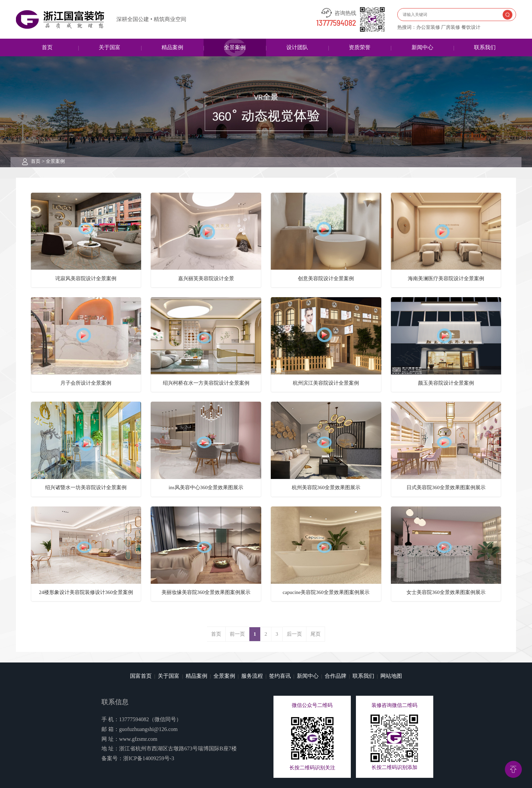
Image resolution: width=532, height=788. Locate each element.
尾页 (316, 634)
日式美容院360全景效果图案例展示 (446, 487)
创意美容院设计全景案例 (326, 278)
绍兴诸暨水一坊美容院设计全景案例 (86, 487)
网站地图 (391, 676)
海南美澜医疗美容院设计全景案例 (446, 278)
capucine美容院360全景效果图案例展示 (326, 592)
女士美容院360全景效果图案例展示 (446, 592)
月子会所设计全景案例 (86, 383)
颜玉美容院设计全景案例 (446, 383)
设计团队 (297, 47)
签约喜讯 (280, 676)
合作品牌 (336, 676)
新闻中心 (422, 47)
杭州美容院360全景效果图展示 (326, 487)
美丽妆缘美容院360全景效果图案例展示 (206, 592)
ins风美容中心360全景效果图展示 (206, 487)
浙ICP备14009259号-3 (149, 758)
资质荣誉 (360, 47)
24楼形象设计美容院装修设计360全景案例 (86, 592)
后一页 (294, 634)
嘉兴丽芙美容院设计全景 (206, 278)
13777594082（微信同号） (150, 719)
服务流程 (252, 676)
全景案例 (235, 47)
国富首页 (141, 676)
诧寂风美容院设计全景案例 (86, 278)
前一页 (237, 634)
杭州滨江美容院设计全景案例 (326, 383)
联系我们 (485, 47)
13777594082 (336, 23)
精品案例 (172, 47)
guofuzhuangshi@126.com (148, 729)
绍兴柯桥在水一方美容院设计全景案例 (206, 383)
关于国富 (110, 47)
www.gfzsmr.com (138, 739)
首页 (47, 47)
